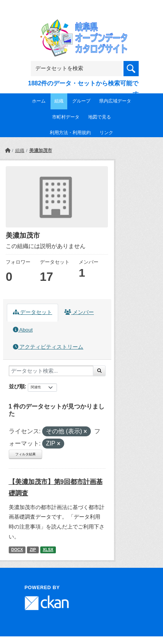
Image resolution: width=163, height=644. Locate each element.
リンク (106, 133)
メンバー (79, 312)
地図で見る (100, 117)
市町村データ (66, 117)
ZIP (33, 549)
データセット (33, 312)
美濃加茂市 (41, 151)
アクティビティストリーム (48, 347)
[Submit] (99, 371)
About (23, 330)
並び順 (17, 386)
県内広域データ (115, 101)
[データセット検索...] (51, 371)
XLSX (48, 549)
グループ (81, 101)
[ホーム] (8, 151)
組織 (59, 101)
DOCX (17, 549)
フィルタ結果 (25, 454)
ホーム (39, 101)
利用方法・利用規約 (70, 133)
